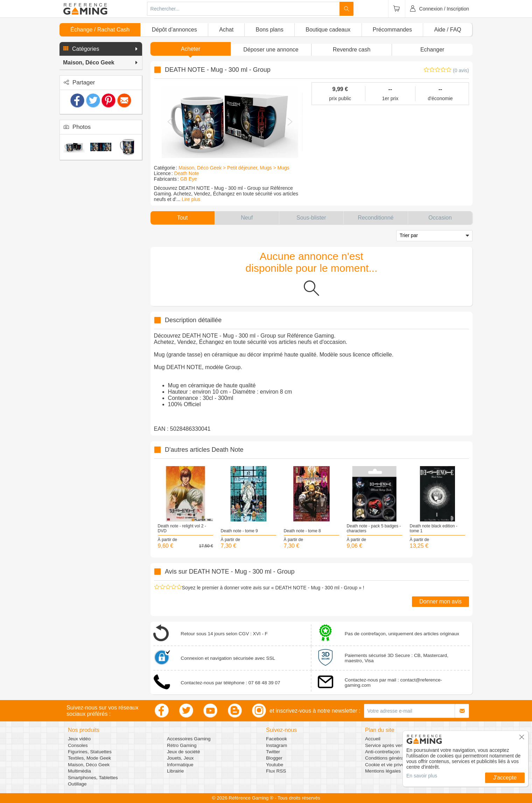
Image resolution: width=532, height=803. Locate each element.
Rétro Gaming (182, 745)
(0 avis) (461, 70)
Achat (226, 30)
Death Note (187, 173)
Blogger (274, 758)
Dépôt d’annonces (174, 30)
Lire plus (191, 199)
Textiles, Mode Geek (89, 758)
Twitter (273, 752)
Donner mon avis (440, 601)
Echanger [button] (432, 50)
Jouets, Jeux (180, 758)
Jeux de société (183, 752)
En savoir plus (422, 776)
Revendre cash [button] (352, 50)
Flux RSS (276, 771)
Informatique (180, 765)
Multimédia (79, 771)
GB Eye (189, 179)
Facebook (276, 739)
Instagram (276, 745)
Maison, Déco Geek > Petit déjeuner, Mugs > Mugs (234, 168)
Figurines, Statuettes (90, 752)
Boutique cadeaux (328, 30)
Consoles (78, 745)
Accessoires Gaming (189, 739)
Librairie (175, 771)
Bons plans (270, 30)
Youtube (275, 765)
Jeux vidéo (79, 739)
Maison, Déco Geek (89, 765)
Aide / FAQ (447, 30)
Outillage (77, 784)
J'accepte (505, 778)
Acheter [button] (191, 49)
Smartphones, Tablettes (93, 778)
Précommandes (392, 30)
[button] (101, 49)
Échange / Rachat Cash (100, 30)
